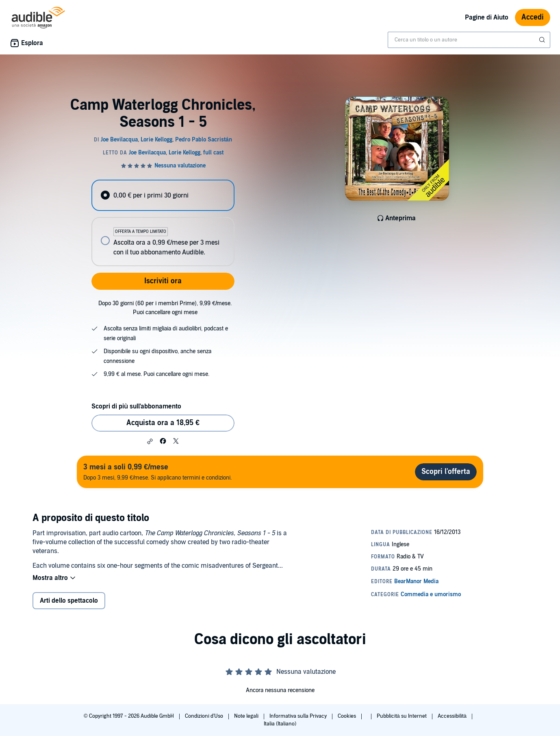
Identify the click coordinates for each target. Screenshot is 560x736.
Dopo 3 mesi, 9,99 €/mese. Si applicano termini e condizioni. (157, 472)
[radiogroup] (163, 223)
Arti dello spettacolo (69, 601)
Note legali (247, 716)
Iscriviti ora (163, 281)
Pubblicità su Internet (402, 716)
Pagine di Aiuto (487, 17)
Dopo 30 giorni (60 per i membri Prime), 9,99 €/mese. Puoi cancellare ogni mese (165, 308)
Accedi (533, 17)
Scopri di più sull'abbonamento (136, 406)
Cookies (347, 716)
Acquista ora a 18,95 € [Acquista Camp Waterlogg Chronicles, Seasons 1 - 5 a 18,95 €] (163, 423)
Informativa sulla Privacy (299, 716)
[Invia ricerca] (543, 40)
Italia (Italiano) (280, 724)
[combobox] (469, 40)
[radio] (163, 195)
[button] (150, 441)
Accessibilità (453, 716)
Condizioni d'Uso (205, 716)
